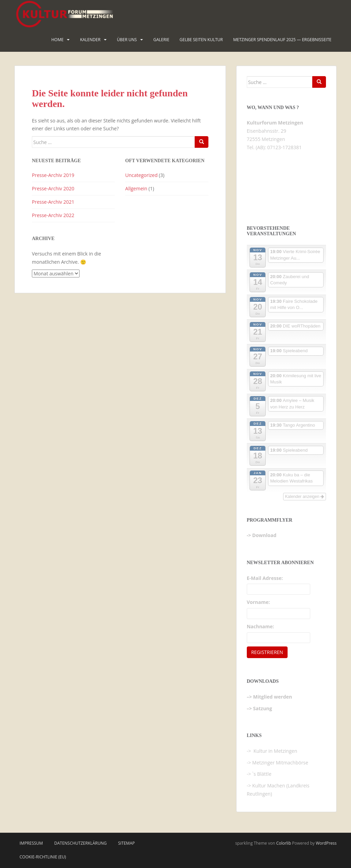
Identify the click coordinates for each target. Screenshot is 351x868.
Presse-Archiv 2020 (53, 188)
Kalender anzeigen (305, 497)
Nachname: (261, 626)
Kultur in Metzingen (275, 751)
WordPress (326, 843)
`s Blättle (262, 774)
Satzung (262, 708)
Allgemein (136, 188)
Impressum (31, 843)
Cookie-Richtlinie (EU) (43, 857)
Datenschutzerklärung (80, 843)
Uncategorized (141, 175)
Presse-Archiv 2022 (53, 215)
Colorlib (284, 843)
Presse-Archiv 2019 (53, 175)
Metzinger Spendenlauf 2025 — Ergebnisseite (282, 40)
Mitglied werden (273, 697)
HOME (58, 40)
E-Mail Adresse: (265, 578)
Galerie (161, 40)
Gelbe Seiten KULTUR (201, 40)
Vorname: (258, 602)
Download (264, 535)
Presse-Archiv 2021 (53, 202)
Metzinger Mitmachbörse (280, 763)
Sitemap (126, 843)
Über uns (127, 40)
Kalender (90, 40)
